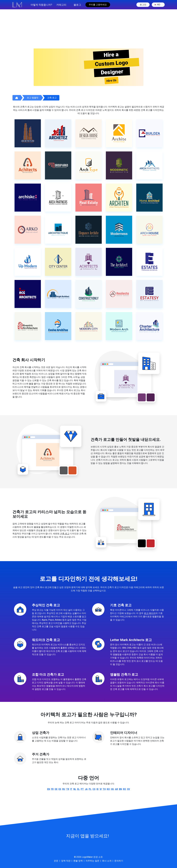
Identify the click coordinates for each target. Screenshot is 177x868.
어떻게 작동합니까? (41, 5)
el (78, 789)
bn (120, 789)
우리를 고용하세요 (98, 5)
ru (64, 789)
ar (116, 789)
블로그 (77, 5)
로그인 (143, 5)
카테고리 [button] (61, 5)
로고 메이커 (150, 613)
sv (128, 789)
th (104, 789)
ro (124, 789)
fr (52, 789)
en (49, 789)
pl (90, 789)
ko (157, 5)
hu (112, 789)
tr (68, 789)
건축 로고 (52, 98)
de (56, 789)
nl (75, 789)
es (60, 789)
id (98, 789)
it (71, 789)
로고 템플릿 (33, 98)
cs (94, 789)
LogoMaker (87, 857)
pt (82, 789)
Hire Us (111, 80)
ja (86, 789)
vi (101, 789)
